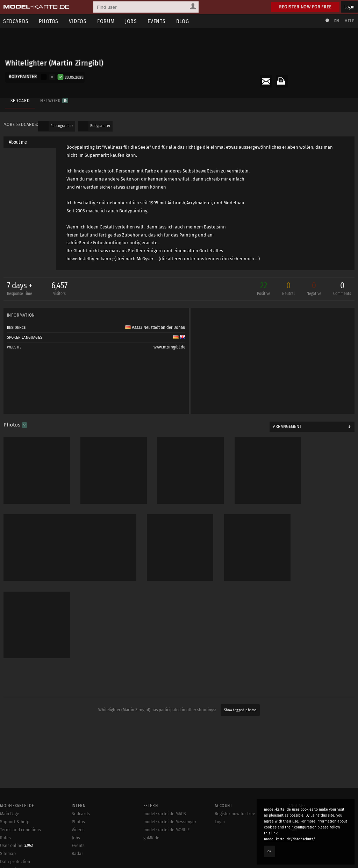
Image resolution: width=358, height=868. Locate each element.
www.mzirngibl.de (169, 347)
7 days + (20, 289)
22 (264, 289)
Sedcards (81, 833)
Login (349, 7)
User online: (16, 865)
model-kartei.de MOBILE (167, 848)
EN (336, 21)
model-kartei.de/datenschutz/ (290, 839)
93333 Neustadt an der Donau (155, 327)
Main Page (10, 833)
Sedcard (20, 101)
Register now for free (305, 7)
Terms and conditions (20, 848)
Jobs (131, 21)
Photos (49, 21)
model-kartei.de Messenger (170, 840)
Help (350, 21)
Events (157, 21)
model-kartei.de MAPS (165, 833)
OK (270, 851)
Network (54, 101)
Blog (183, 21)
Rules (5, 856)
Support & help (15, 840)
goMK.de (151, 856)
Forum (106, 21)
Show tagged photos (240, 710)
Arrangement (287, 426)
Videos (78, 21)
